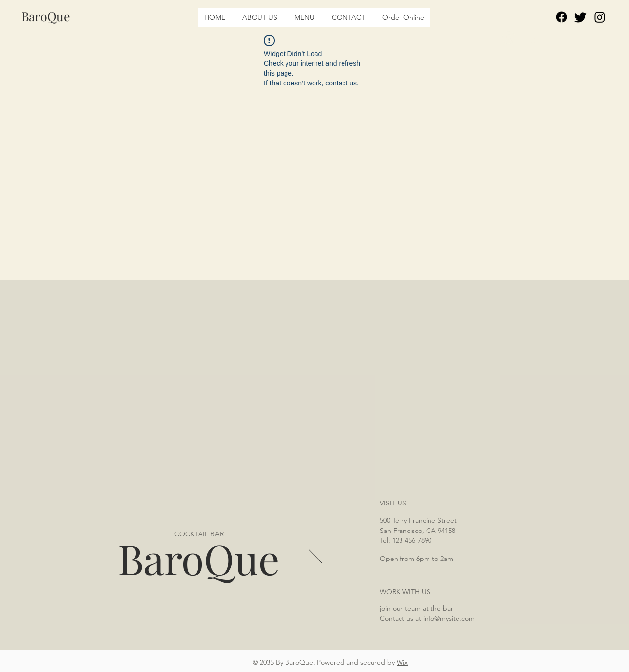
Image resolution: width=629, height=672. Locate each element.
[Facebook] (561, 17)
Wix (402, 662)
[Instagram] (600, 17)
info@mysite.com (449, 618)
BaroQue (199, 558)
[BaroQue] (46, 16)
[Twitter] (581, 17)
